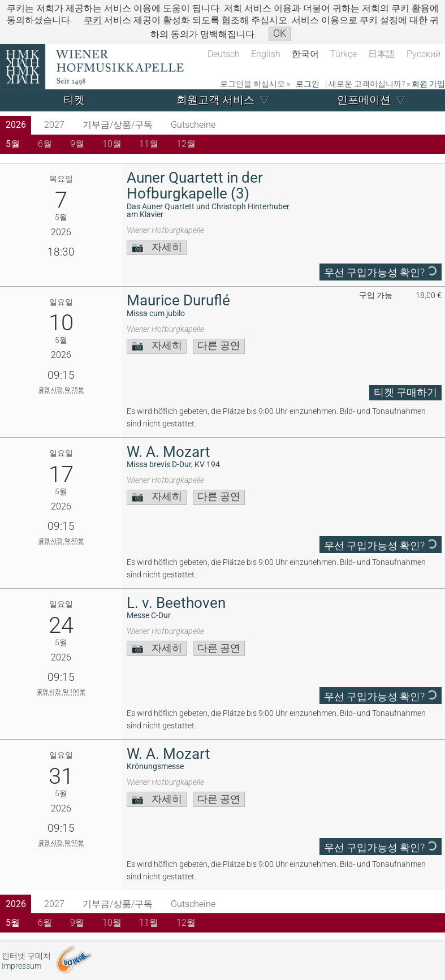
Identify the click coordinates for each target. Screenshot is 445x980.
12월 (186, 144)
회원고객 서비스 (215, 100)
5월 (13, 144)
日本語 (382, 54)
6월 (45, 144)
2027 (54, 125)
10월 (112, 144)
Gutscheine (193, 125)
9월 (77, 144)
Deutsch (224, 54)
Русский (424, 54)
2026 (16, 125)
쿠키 (93, 20)
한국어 (305, 54)
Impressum (21, 966)
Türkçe (344, 54)
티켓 (74, 100)
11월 (149, 144)
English (266, 54)
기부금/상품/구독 (118, 125)
